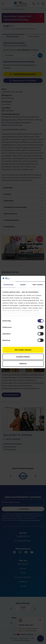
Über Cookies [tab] (38, 285)
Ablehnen (23, 364)
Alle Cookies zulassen (23, 350)
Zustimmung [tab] (8, 285)
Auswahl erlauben (23, 357)
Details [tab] (23, 285)
